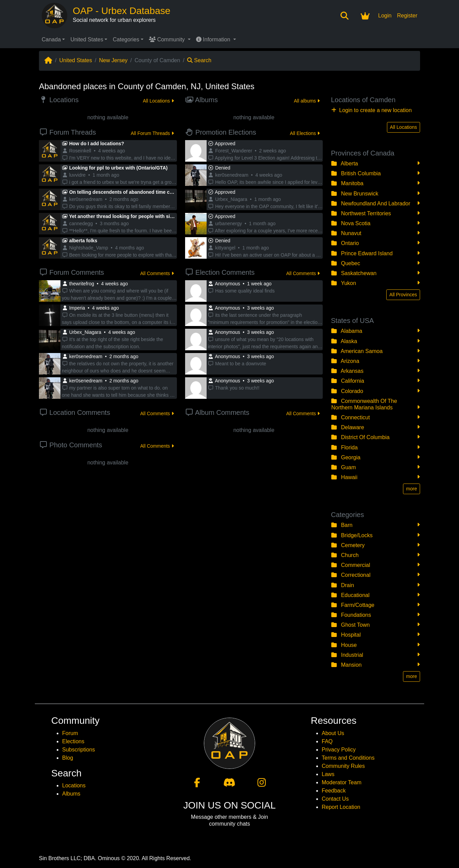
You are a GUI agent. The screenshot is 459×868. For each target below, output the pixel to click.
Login (385, 16)
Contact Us (335, 799)
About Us (333, 733)
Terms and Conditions (348, 758)
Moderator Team (342, 782)
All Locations (158, 101)
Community (168, 39)
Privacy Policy (339, 750)
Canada (51, 39)
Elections (73, 741)
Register (407, 16)
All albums (307, 101)
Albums (71, 794)
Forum (70, 733)
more (412, 489)
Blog (68, 758)
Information (214, 39)
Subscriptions (79, 750)
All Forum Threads (152, 133)
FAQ (327, 741)
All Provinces (403, 295)
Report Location (341, 807)
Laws (328, 774)
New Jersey (113, 60)
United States (87, 39)
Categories (126, 39)
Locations (74, 785)
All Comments (157, 273)
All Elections (305, 133)
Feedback (334, 791)
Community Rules (343, 766)
